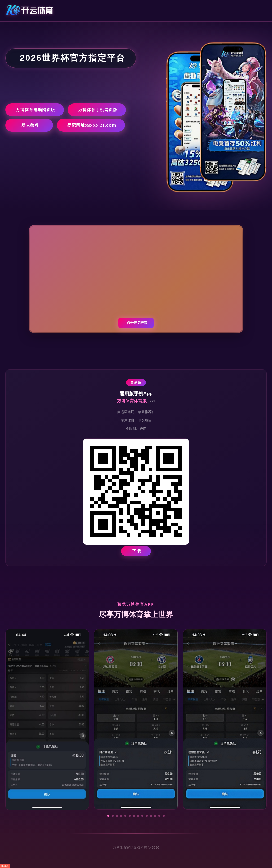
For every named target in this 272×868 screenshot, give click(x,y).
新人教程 (30, 125)
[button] (108, 816)
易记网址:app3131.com (92, 125)
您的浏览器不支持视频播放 (136, 279)
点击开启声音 (137, 323)
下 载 (137, 551)
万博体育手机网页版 (98, 110)
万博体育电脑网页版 (36, 110)
